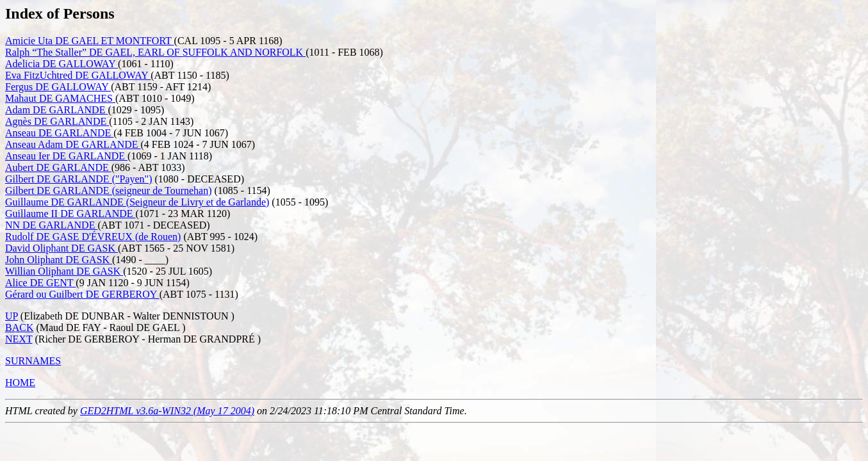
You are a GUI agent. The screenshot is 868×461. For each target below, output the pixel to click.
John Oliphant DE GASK (59, 260)
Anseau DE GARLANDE (59, 133)
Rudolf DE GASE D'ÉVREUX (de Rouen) (93, 237)
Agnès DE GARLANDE (57, 121)
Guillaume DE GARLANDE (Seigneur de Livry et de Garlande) (137, 202)
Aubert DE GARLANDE (58, 167)
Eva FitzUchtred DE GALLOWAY (78, 75)
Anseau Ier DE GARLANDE (66, 156)
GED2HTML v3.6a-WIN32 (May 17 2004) (167, 411)
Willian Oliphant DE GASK (64, 271)
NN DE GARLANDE (51, 225)
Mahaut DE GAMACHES (60, 98)
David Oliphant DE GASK (61, 248)
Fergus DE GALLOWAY (58, 87)
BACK (19, 328)
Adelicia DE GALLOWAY (61, 64)
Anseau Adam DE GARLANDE (73, 144)
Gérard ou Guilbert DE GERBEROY (82, 294)
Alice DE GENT (40, 283)
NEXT (19, 339)
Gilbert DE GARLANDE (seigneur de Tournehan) (109, 190)
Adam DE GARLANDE (56, 110)
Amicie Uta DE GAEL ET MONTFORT (90, 41)
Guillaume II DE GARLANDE (70, 214)
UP (12, 316)
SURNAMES (33, 361)
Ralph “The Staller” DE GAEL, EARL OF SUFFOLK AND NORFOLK (155, 52)
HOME (20, 383)
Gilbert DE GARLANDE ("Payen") (78, 179)
